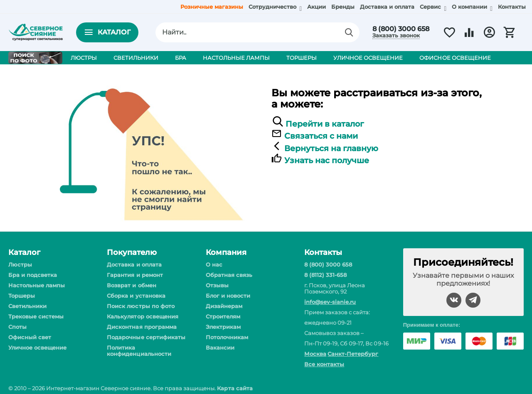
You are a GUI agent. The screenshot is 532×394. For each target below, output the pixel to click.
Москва (315, 354)
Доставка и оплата (387, 7)
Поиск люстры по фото (140, 306)
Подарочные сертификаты (146, 337)
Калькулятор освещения (142, 316)
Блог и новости (228, 296)
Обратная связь (229, 275)
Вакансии (220, 348)
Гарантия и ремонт (135, 275)
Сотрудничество (273, 7)
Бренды (343, 7)
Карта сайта (235, 388)
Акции (316, 7)
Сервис (431, 7)
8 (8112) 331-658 (325, 275)
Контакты (512, 7)
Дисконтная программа (142, 327)
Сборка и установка (136, 296)
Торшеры (22, 296)
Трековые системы (36, 316)
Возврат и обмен (131, 285)
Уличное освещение (37, 348)
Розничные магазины (212, 7)
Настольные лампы (37, 285)
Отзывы (217, 285)
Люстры (20, 264)
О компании (470, 7)
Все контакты (324, 364)
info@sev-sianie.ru (330, 302)
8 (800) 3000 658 (401, 29)
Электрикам (223, 327)
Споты (17, 327)
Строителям (223, 316)
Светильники (27, 306)
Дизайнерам (224, 306)
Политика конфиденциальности (139, 351)
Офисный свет (30, 337)
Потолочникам (227, 337)
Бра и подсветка (33, 275)
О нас (214, 264)
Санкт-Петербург (353, 354)
